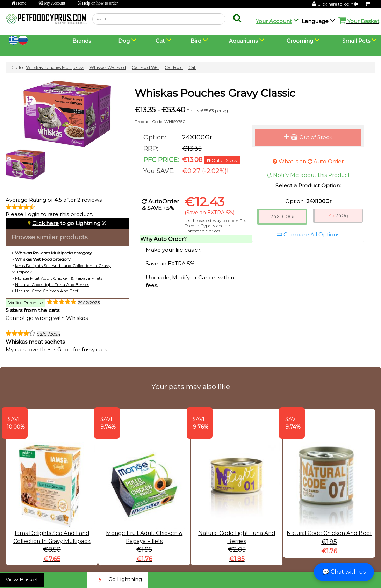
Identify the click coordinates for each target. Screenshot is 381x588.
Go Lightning (117, 580)
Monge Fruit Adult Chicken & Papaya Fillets (59, 278)
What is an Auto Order (308, 161)
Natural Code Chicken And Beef (47, 291)
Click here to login (338, 4)
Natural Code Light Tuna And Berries (52, 284)
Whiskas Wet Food (108, 67)
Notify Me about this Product (308, 175)
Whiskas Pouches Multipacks (55, 67)
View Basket (22, 579)
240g (339, 216)
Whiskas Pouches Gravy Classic (215, 93)
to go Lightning (66, 223)
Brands (82, 41)
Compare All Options (308, 234)
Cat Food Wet (145, 67)
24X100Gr (282, 217)
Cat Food (174, 67)
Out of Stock (308, 137)
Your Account (274, 21)
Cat (192, 67)
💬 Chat (344, 572)
